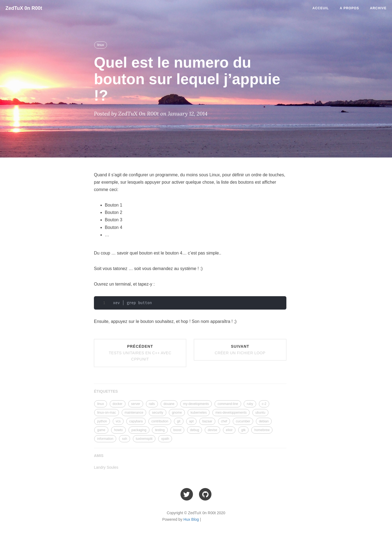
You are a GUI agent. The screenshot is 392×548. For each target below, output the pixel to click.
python (102, 421)
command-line (228, 404)
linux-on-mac (107, 413)
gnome (177, 413)
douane (169, 404)
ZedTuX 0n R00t (24, 8)
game (101, 430)
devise (212, 430)
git (179, 421)
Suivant (240, 350)
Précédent (140, 353)
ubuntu (260, 413)
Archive (378, 8)
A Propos (349, 8)
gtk (243, 430)
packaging (139, 430)
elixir (229, 430)
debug (195, 430)
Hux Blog (191, 519)
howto (118, 430)
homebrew (262, 430)
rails (152, 404)
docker (118, 404)
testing (160, 430)
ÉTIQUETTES (106, 391)
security (157, 413)
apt (192, 421)
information (105, 439)
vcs (118, 421)
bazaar (207, 421)
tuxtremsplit (144, 439)
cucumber (243, 421)
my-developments (196, 404)
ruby (250, 404)
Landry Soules (106, 467)
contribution (160, 421)
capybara (136, 421)
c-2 (264, 404)
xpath (165, 439)
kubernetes (199, 413)
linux (101, 45)
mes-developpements (231, 413)
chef (224, 421)
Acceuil (321, 8)
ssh (125, 439)
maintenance (134, 413)
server (136, 404)
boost (177, 430)
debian (264, 421)
